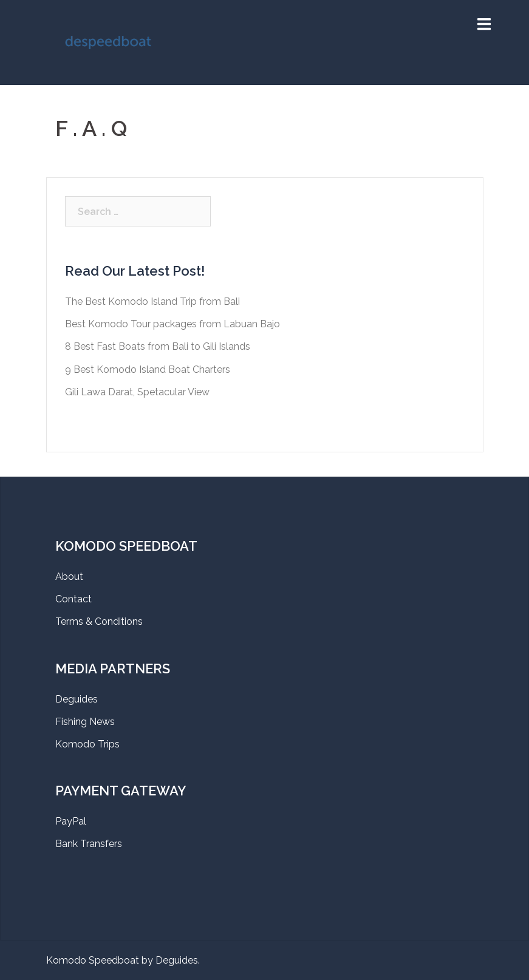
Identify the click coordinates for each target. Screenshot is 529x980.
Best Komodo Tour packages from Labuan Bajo (172, 324)
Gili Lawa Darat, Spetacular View (137, 392)
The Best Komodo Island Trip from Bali (152, 301)
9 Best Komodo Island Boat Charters (148, 369)
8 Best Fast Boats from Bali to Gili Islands (158, 346)
